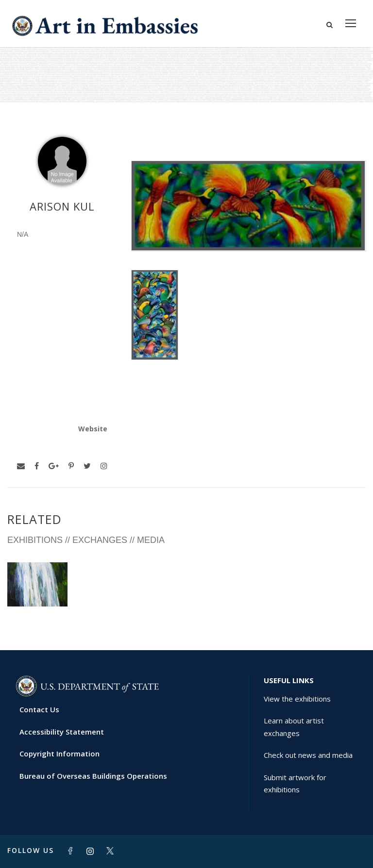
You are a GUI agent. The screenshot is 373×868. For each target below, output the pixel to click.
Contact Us (39, 709)
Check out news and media (308, 755)
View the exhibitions (297, 699)
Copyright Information (59, 753)
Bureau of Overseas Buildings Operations (93, 776)
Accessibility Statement (62, 732)
